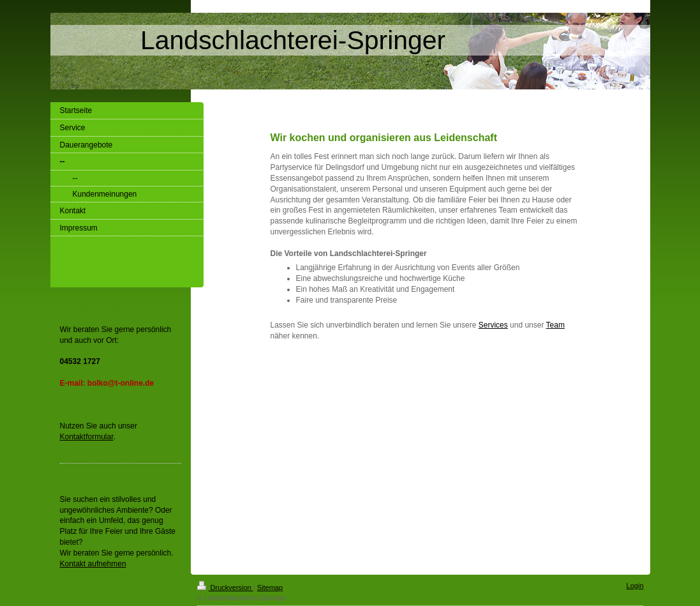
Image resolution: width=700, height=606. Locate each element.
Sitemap (270, 587)
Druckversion (225, 587)
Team (555, 325)
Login (635, 586)
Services (493, 325)
